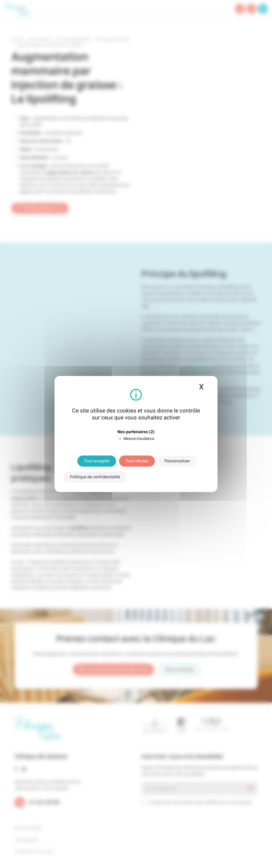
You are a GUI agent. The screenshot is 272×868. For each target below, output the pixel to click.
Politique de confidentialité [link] (95, 477)
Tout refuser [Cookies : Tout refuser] (137, 461)
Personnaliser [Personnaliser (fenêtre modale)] (177, 461)
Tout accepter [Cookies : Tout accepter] (97, 461)
